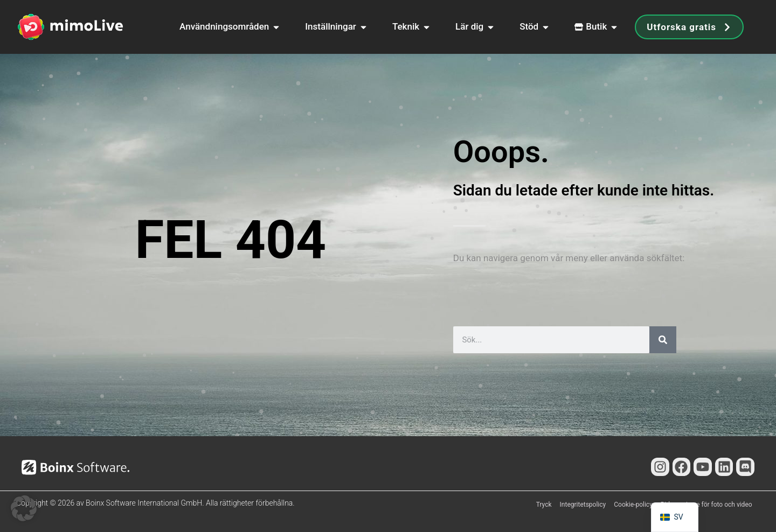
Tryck (544, 505)
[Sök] (663, 340)
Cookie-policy (633, 505)
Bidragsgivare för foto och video (706, 505)
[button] (24, 508)
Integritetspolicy (583, 505)
